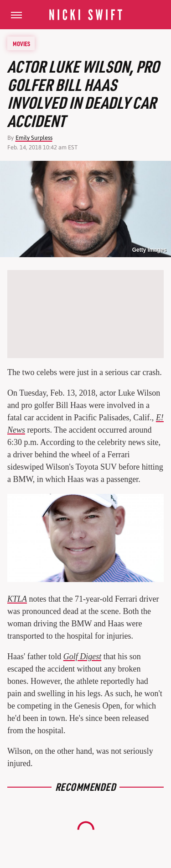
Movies (21, 43)
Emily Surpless (34, 138)
